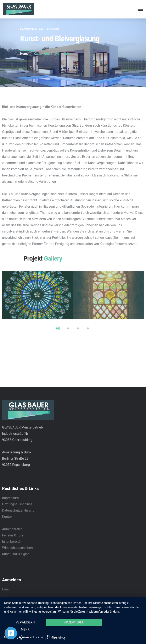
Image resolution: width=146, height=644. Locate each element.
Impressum (10, 498)
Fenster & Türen (14, 535)
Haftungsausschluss (17, 504)
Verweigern (25, 630)
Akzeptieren (73, 630)
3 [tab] (78, 328)
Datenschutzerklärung (18, 511)
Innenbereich (12, 542)
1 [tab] (58, 328)
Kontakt (8, 517)
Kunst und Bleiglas (16, 554)
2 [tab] (68, 328)
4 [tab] (88, 328)
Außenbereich (12, 529)
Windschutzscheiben (17, 548)
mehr (121, 630)
